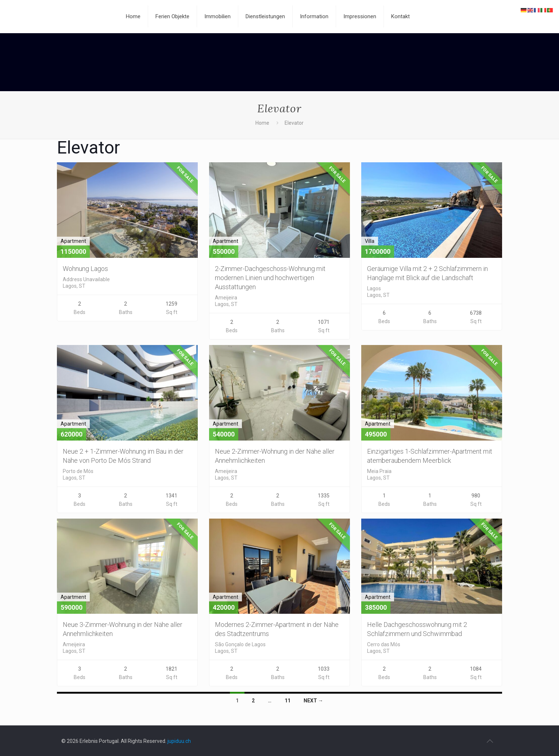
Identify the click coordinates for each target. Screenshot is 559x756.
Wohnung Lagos (85, 269)
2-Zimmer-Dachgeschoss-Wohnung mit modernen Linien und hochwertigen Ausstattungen (270, 278)
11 (288, 701)
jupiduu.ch (179, 741)
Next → (313, 701)
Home (262, 123)
